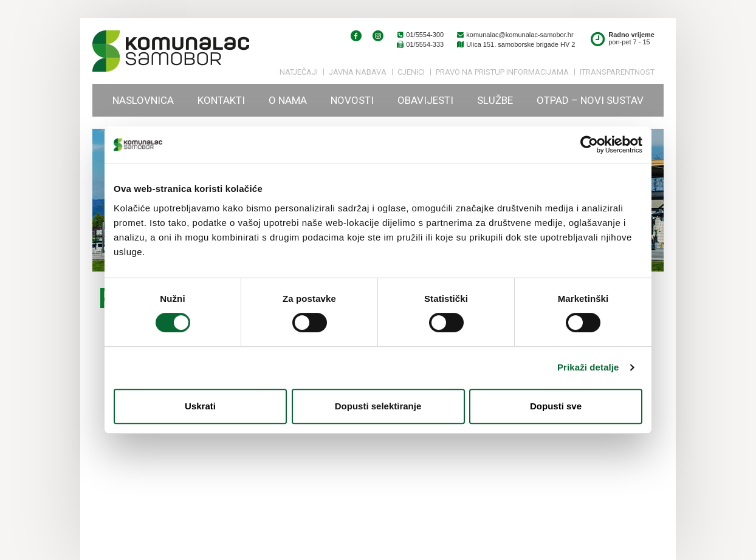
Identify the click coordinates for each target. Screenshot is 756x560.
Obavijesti (425, 100)
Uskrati (200, 406)
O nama (288, 100)
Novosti (352, 100)
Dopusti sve (556, 406)
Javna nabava (358, 72)
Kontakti (221, 100)
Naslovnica (143, 100)
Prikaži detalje (588, 367)
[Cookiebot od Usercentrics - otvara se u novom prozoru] (589, 145)
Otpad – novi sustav (590, 100)
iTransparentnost (617, 72)
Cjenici (411, 72)
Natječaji (299, 72)
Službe (495, 100)
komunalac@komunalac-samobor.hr (514, 35)
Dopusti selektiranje (378, 406)
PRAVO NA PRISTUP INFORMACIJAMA (502, 72)
